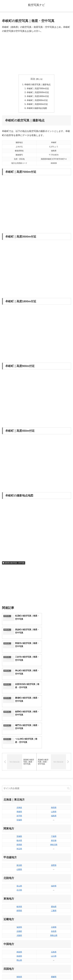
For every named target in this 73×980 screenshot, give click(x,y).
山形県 (54, 744)
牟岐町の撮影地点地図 (37, 109)
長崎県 (19, 938)
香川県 (19, 914)
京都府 (19, 864)
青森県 (19, 744)
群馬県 (19, 777)
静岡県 (19, 843)
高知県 (54, 914)
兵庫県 (54, 860)
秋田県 (54, 740)
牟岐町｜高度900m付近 (38, 101)
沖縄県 (54, 943)
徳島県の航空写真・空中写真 (14, 564)
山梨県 (19, 802)
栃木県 (19, 773)
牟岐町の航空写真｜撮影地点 (38, 85)
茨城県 (19, 769)
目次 (33, 79)
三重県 (54, 843)
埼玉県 (19, 782)
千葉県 (54, 769)
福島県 (54, 749)
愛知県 (54, 839)
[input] (36, 721)
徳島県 (19, 910)
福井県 (54, 819)
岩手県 (19, 749)
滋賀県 (19, 860)
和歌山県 (54, 868)
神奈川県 (54, 777)
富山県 (19, 819)
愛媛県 (54, 910)
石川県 (19, 823)
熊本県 (19, 943)
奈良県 (54, 864)
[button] (68, 721)
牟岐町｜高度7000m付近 (38, 89)
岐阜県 (19, 839)
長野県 (54, 798)
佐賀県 (19, 934)
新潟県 (19, 798)
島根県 (19, 889)
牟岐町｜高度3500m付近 (38, 93)
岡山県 (19, 893)
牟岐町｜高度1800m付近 (38, 97)
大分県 (54, 930)
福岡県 (19, 930)
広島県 (54, 885)
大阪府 (19, 868)
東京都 (54, 773)
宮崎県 (54, 934)
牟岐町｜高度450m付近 (38, 105)
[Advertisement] (36, 54)
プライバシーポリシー (54, 972)
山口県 (54, 889)
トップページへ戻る (19, 972)
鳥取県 (19, 885)
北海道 (19, 740)
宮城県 (19, 753)
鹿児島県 (54, 938)
